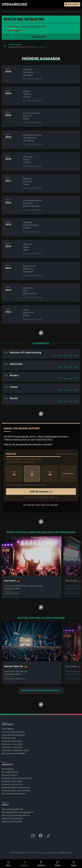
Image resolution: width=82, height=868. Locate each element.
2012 (60, 356)
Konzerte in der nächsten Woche (17, 778)
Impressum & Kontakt (12, 822)
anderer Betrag (68, 474)
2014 (65, 390)
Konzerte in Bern (9, 775)
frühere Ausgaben (71, 12)
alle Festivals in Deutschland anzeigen (40, 690)
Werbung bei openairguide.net (16, 815)
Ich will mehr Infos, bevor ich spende (40, 505)
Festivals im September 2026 (16, 750)
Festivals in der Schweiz (13, 732)
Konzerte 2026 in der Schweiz (16, 791)
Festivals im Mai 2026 (12, 741)
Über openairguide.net (12, 809)
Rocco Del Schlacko (51, 12)
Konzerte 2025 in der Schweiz (16, 788)
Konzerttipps (8, 769)
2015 (65, 367)
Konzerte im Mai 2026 (12, 781)
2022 (76, 390)
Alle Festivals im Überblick (14, 754)
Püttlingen (15, 30)
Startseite (7, 12)
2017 (71, 356)
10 (14, 474)
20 (32, 474)
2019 (76, 356)
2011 (55, 356)
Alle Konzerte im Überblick (14, 794)
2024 (76, 367)
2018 (71, 367)
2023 (76, 379)
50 (50, 474)
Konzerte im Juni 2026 (12, 784)
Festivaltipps (8, 729)
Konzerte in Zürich (10, 772)
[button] (41, 37)
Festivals (19, 12)
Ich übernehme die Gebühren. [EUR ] (27, 485)
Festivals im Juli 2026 (12, 747)
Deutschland (33, 12)
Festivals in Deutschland (13, 735)
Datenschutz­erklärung (12, 819)
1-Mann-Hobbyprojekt (46, 437)
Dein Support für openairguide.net (18, 812)
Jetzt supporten (72, 4)
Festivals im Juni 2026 (12, 744)
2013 (65, 356)
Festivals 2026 (9, 738)
